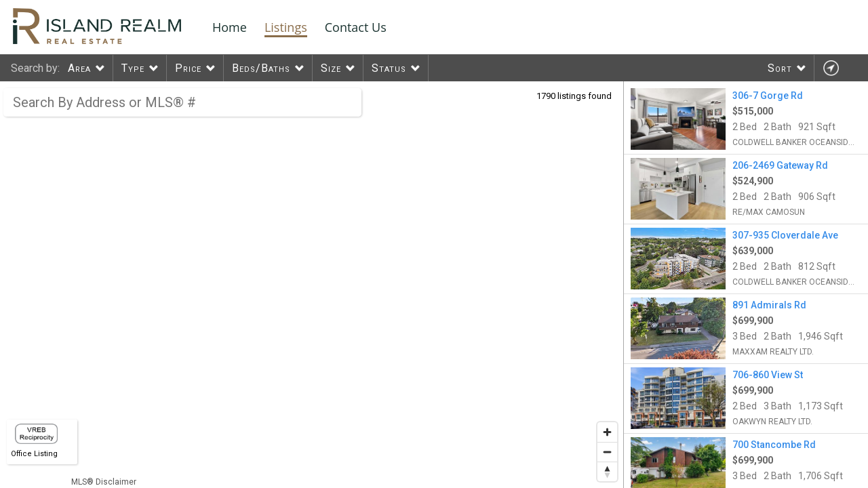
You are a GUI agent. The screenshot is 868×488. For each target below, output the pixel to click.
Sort (780, 68)
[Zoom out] (607, 452)
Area (79, 68)
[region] (312, 285)
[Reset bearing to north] (607, 471)
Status (389, 68)
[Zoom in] (607, 432)
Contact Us (356, 27)
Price (188, 68)
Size (331, 68)
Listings (286, 27)
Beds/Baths (261, 68)
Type (133, 68)
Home (230, 27)
